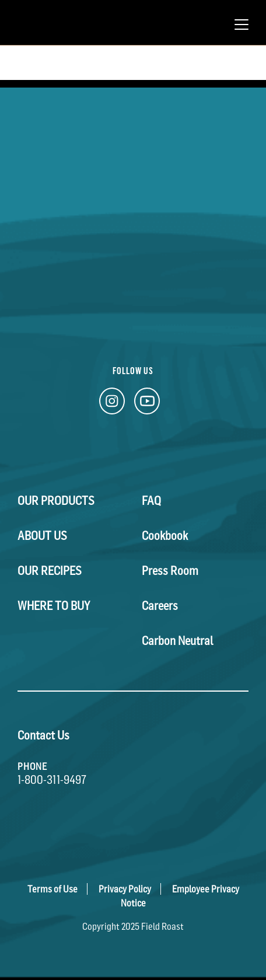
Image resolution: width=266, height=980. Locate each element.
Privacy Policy (125, 889)
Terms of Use (52, 889)
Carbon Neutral (178, 641)
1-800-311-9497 (52, 780)
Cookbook (165, 536)
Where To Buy (54, 606)
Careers (160, 606)
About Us (42, 536)
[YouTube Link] (147, 404)
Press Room (170, 571)
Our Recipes (50, 571)
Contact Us (43, 735)
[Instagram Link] (112, 404)
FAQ (151, 501)
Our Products (56, 501)
